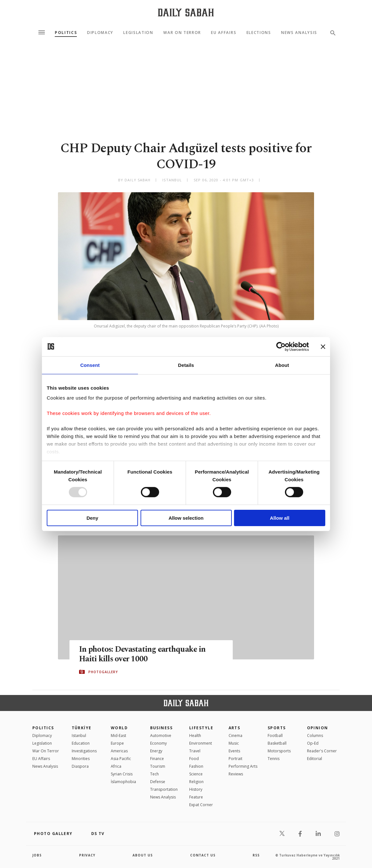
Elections (259, 33)
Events (234, 751)
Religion (196, 782)
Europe (117, 743)
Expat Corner (201, 805)
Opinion (318, 728)
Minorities (81, 759)
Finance (157, 759)
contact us (203, 855)
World (119, 728)
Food (194, 759)
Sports (277, 728)
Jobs (37, 855)
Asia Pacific (121, 759)
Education (81, 743)
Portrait (235, 759)
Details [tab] (186, 365)
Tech (154, 774)
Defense (158, 782)
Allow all (280, 518)
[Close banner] (323, 346)
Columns (315, 736)
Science (196, 774)
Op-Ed (313, 743)
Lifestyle (201, 728)
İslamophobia (123, 782)
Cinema (235, 736)
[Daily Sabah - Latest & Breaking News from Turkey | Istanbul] (186, 12)
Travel (195, 751)
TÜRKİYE (82, 728)
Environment (201, 743)
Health (195, 736)
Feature (196, 797)
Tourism (158, 766)
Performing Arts (243, 766)
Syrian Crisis (122, 774)
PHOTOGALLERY (103, 672)
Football (275, 736)
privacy (87, 855)
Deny (92, 518)
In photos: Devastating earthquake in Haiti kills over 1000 (143, 654)
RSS (256, 855)
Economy (158, 743)
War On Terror (182, 33)
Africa (116, 766)
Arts (235, 728)
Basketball (277, 743)
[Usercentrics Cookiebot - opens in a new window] (281, 346)
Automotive (161, 736)
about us (143, 855)
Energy (156, 751)
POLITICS (43, 728)
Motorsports (279, 751)
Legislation (138, 33)
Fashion (196, 766)
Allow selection (186, 518)
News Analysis (299, 33)
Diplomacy (100, 33)
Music (234, 743)
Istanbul (79, 736)
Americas (119, 751)
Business (162, 728)
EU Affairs (224, 33)
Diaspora (80, 766)
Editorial (315, 759)
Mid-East (118, 736)
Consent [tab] (90, 365)
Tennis (274, 759)
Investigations (84, 751)
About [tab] (282, 365)
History (196, 789)
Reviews (236, 774)
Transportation (164, 789)
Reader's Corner (322, 751)
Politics (66, 33)
